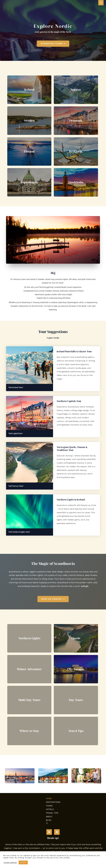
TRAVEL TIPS (52, 813)
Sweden (29, 121)
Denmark (76, 121)
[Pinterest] (57, 832)
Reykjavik (76, 151)
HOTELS (50, 809)
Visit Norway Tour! (16, 486)
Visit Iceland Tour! (16, 387)
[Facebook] (49, 832)
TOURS (49, 806)
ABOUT (49, 817)
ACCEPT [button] (23, 862)
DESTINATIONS (53, 802)
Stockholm (76, 182)
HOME (49, 798)
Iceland (29, 90)
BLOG (49, 820)
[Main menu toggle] (101, 3)
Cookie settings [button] (10, 863)
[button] (8, 776)
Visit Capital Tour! (16, 433)
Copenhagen (29, 182)
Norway (76, 90)
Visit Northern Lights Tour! (19, 532)
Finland (29, 151)
